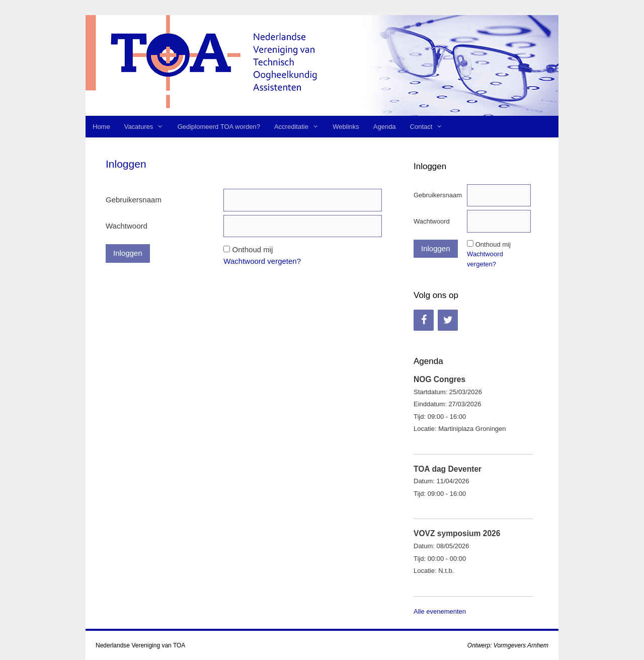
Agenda (385, 127)
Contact (430, 127)
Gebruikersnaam (134, 200)
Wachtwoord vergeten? (262, 261)
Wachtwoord (127, 226)
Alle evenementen (440, 611)
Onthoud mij (253, 249)
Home (101, 127)
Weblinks (346, 127)
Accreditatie (300, 127)
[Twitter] (448, 320)
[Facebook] (424, 320)
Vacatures (147, 127)
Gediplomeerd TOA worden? (219, 127)
